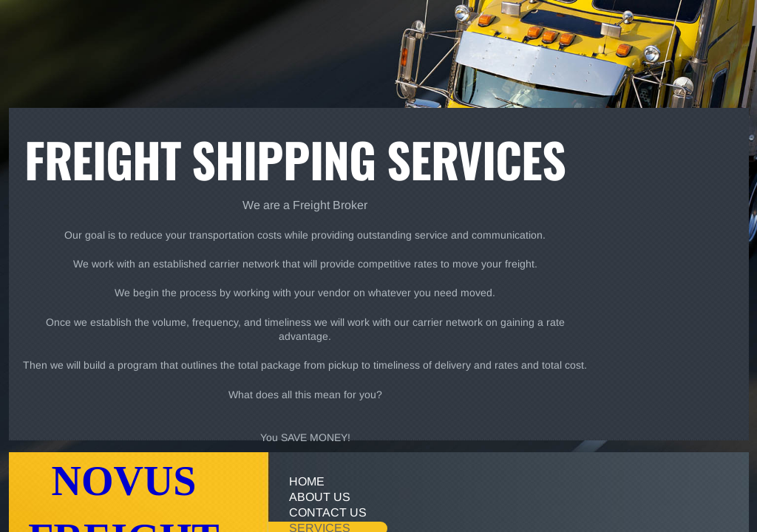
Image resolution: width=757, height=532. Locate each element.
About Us (320, 497)
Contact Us (328, 512)
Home (307, 481)
